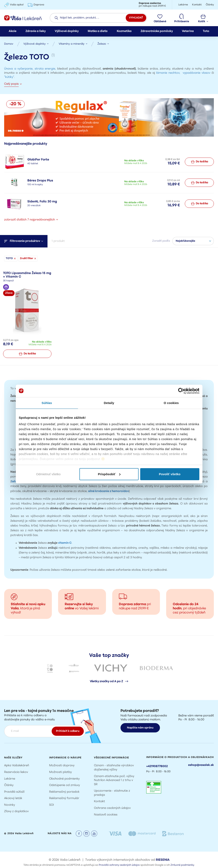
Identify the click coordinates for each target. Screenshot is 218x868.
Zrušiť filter (28, 258)
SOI (52, 805)
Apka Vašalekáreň (17, 766)
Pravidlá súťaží (14, 792)
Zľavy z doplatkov (16, 811)
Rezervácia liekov (16, 772)
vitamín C (65, 543)
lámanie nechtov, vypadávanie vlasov (183, 73)
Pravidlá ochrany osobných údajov (119, 865)
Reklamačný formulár (64, 798)
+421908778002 (157, 766)
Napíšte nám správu (140, 728)
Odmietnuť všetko (48, 474)
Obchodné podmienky (64, 779)
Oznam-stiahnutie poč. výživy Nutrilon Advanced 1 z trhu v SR (114, 780)
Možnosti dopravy (62, 766)
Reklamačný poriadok (64, 792)
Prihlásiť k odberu (68, 731)
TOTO (11, 258)
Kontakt (99, 801)
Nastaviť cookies (106, 815)
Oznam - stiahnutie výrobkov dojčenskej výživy (114, 768)
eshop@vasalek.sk (201, 765)
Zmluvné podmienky (182, 865)
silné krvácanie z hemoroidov (108, 491)
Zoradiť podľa (161, 241)
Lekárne (10, 779)
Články (9, 785)
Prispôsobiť (109, 474)
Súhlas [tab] (47, 403)
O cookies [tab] (171, 403)
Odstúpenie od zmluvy (65, 785)
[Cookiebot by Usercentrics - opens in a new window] (181, 391)
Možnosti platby (60, 772)
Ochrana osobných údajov (112, 808)
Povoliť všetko (170, 474)
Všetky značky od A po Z (109, 681)
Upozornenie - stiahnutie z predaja (112, 793)
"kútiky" (9, 77)
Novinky (10, 805)
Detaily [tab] (109, 403)
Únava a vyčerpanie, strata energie (30, 69)
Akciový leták (13, 798)
